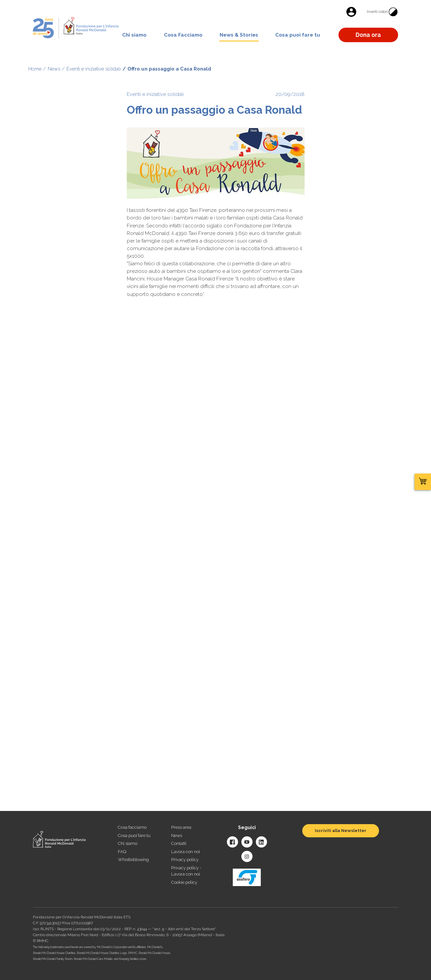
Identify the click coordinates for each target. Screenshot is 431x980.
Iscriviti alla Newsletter (341, 831)
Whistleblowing (133, 860)
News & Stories (239, 35)
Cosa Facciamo (183, 35)
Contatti (179, 843)
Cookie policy (184, 882)
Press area (181, 827)
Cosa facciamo (132, 827)
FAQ (122, 852)
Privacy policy (185, 860)
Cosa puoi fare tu (298, 35)
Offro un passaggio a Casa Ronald (169, 69)
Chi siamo (134, 35)
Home (35, 69)
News (54, 69)
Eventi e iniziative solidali (94, 69)
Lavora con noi (186, 852)
